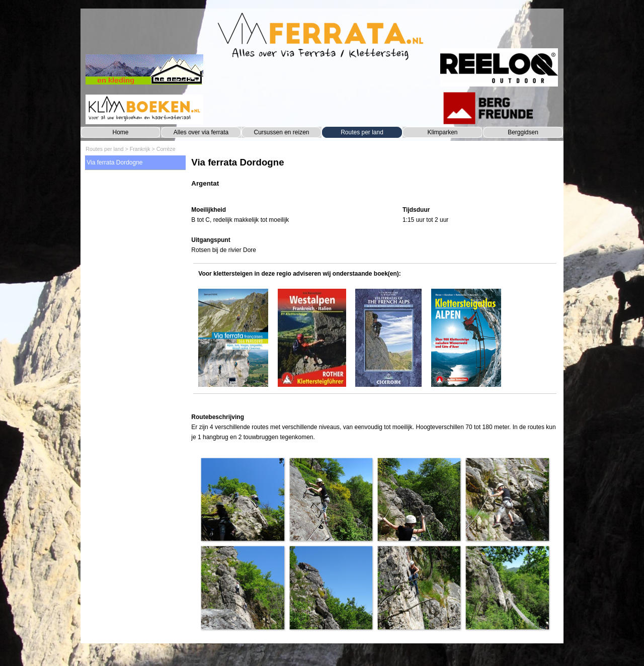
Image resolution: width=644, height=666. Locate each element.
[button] (242, 499)
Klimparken (442, 132)
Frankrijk (140, 149)
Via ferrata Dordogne (114, 162)
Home (120, 132)
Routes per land (362, 132)
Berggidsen (523, 132)
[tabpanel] (375, 177)
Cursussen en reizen (281, 132)
